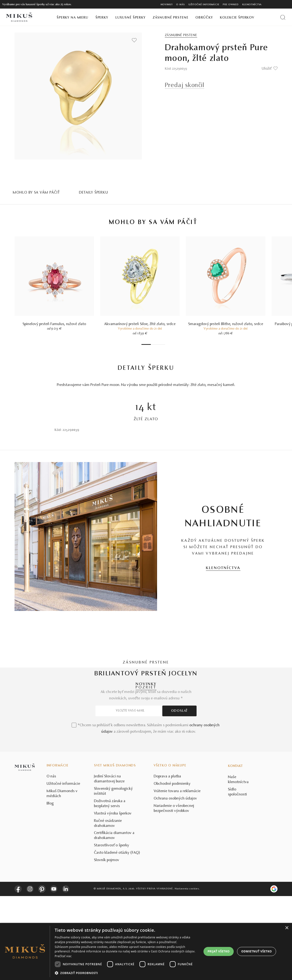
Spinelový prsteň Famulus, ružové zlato (54, 324)
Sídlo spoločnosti (238, 876)
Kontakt (235, 850)
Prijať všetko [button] (219, 951)
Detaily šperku (94, 193)
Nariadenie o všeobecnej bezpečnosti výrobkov (174, 892)
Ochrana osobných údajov (175, 882)
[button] (127, 973)
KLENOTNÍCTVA (223, 568)
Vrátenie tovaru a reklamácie (177, 875)
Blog (50, 887)
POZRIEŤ (146, 687)
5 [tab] (159, 344)
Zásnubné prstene (171, 18)
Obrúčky (204, 18)
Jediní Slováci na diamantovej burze (109, 863)
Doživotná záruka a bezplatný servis (110, 888)
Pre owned (231, 5)
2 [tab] (152, 344)
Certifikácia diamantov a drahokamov (114, 920)
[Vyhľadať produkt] (283, 17)
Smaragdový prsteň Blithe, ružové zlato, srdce (226, 324)
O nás (181, 5)
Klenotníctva (252, 5)
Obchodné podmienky (172, 868)
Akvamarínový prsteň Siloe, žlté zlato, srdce (140, 324)
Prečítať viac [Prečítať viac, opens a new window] (63, 956)
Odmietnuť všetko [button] (257, 951)
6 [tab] (162, 344)
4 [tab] (157, 344)
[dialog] (146, 951)
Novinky (167, 5)
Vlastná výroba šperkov (113, 897)
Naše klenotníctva (238, 864)
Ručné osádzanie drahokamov (108, 907)
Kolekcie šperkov (237, 18)
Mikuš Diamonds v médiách (62, 878)
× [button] (287, 928)
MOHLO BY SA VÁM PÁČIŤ (36, 193)
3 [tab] (154, 344)
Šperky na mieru (72, 18)
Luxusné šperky (131, 18)
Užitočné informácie (204, 5)
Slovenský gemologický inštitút (113, 875)
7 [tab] (164, 344)
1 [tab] (146, 344)
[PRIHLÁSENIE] (279, 4)
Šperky (102, 18)
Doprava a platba (167, 861)
